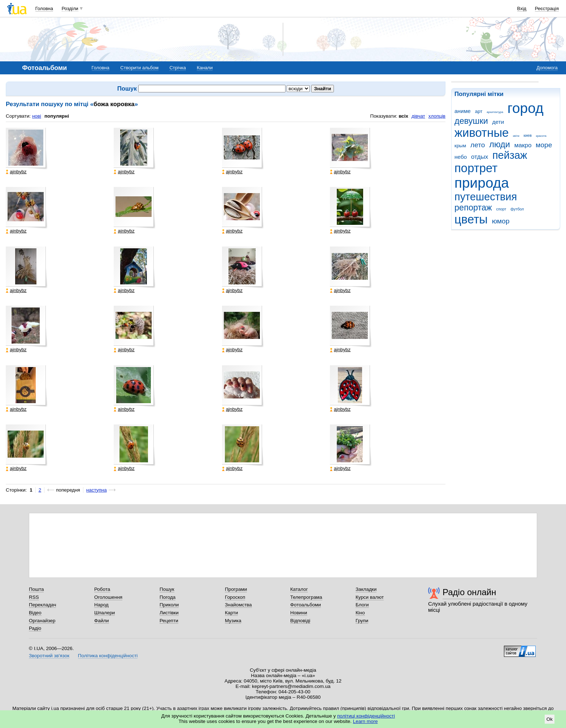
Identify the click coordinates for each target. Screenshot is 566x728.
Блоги (362, 605)
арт (479, 111)
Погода (167, 597)
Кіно (360, 613)
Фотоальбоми (306, 605)
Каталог (299, 589)
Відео (35, 613)
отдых (480, 157)
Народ (101, 605)
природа (482, 183)
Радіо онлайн (469, 592)
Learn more (365, 721)
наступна (97, 490)
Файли (102, 621)
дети (498, 122)
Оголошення (108, 597)
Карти (231, 613)
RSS (34, 597)
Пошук (167, 589)
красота (541, 136)
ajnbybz (16, 172)
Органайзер (42, 621)
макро (523, 145)
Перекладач (42, 605)
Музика (233, 621)
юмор (501, 221)
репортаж (473, 208)
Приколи (169, 605)
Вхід (522, 8)
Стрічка (177, 68)
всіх (403, 116)
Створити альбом (139, 68)
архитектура (495, 112)
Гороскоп (235, 597)
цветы (471, 219)
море (544, 145)
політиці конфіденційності (366, 716)
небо (461, 157)
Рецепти (169, 621)
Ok (550, 719)
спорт (501, 209)
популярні (57, 116)
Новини (299, 613)
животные (482, 133)
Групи (362, 621)
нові (37, 116)
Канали (205, 68)
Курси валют (370, 597)
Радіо (35, 628)
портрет (476, 168)
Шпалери (105, 613)
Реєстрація (547, 8)
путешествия (486, 197)
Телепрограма (306, 597)
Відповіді (300, 621)
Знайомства (238, 605)
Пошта (36, 589)
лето (478, 145)
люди (500, 144)
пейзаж (510, 155)
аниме (463, 111)
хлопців (437, 116)
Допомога (547, 68)
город (526, 108)
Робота (102, 589)
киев (528, 135)
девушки (471, 121)
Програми (236, 589)
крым (460, 146)
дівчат (418, 116)
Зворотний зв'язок (49, 656)
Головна (44, 8)
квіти (516, 136)
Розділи (70, 8)
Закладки (366, 589)
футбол (517, 209)
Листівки (169, 613)
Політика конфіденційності (108, 656)
